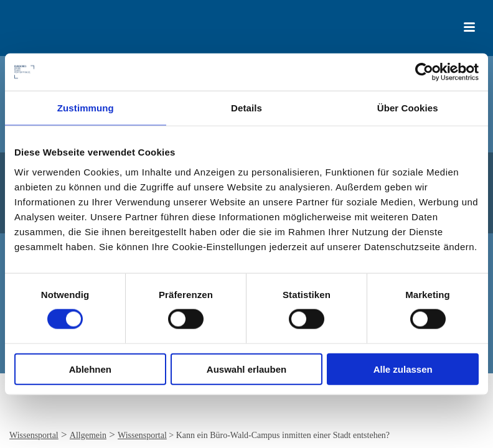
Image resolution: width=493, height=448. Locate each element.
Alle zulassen (403, 369)
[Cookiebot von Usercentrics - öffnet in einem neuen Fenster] (424, 72)
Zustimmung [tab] (86, 108)
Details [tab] (247, 108)
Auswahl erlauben (247, 369)
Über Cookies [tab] (408, 108)
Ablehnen (90, 369)
